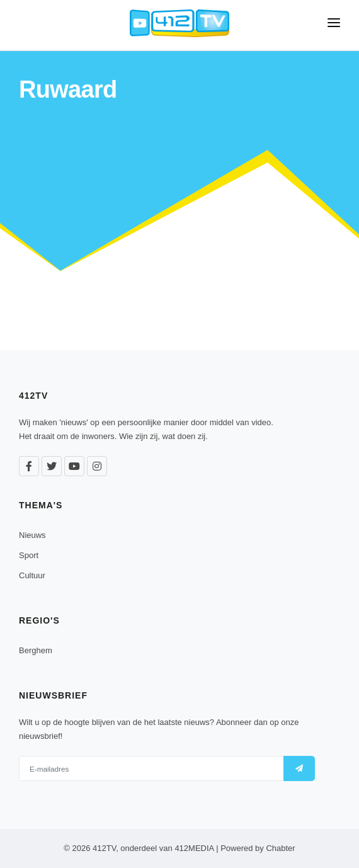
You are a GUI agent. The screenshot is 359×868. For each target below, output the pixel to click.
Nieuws (32, 535)
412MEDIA (194, 848)
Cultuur (32, 575)
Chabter (280, 848)
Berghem (36, 650)
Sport (29, 555)
